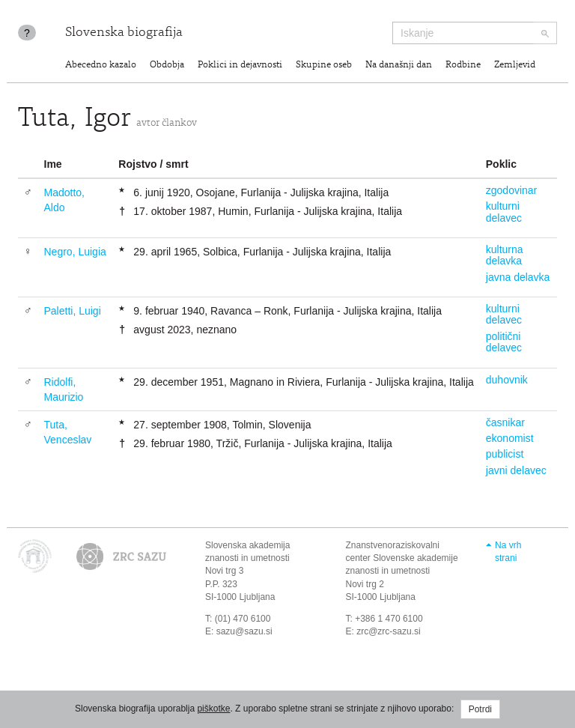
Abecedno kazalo (101, 66)
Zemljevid (515, 66)
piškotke (213, 709)
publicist (505, 454)
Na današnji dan (399, 66)
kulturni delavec (504, 212)
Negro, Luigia (75, 252)
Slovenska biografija (124, 33)
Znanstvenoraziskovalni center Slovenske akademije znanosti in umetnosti (402, 558)
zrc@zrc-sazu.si (389, 631)
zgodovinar (512, 190)
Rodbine (463, 66)
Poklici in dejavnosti (240, 66)
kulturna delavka (505, 255)
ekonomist (510, 438)
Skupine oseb (324, 66)
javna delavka (518, 277)
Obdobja (167, 66)
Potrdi (480, 709)
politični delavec (504, 342)
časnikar (505, 422)
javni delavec (516, 470)
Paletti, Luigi (73, 311)
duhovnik (507, 380)
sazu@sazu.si (244, 631)
